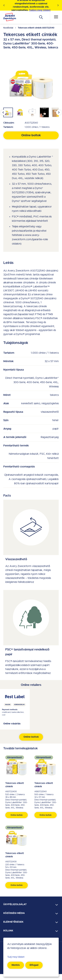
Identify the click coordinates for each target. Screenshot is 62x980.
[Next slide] (59, 112)
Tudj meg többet (16, 957)
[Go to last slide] (3, 112)
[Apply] (41, 17)
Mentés (16, 965)
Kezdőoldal (8, 28)
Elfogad (34, 965)
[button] (8, 112)
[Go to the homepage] (10, 18)
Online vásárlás (12, 724)
